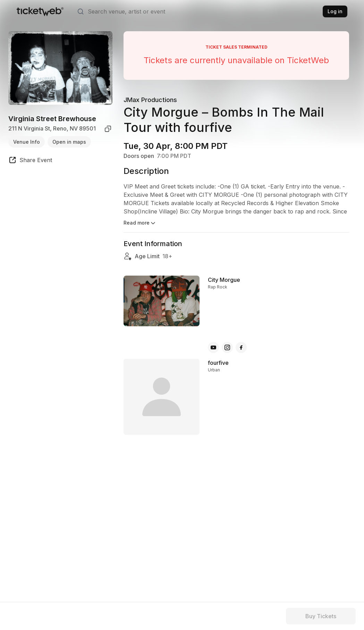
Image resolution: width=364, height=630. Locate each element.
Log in (335, 11)
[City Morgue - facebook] (241, 347)
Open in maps (69, 142)
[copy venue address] (108, 129)
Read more (140, 223)
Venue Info (27, 142)
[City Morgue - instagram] (227, 347)
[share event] (30, 161)
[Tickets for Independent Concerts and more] (40, 11)
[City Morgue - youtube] (213, 347)
